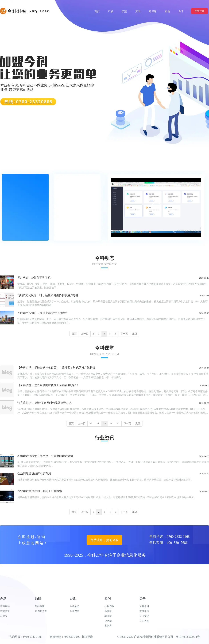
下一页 (124, 334)
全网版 (108, 621)
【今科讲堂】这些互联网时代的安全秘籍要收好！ (48, 385)
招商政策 (40, 606)
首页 (74, 334)
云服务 (4, 616)
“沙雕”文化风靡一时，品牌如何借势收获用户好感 (48, 295)
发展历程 (144, 611)
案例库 (108, 626)
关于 (142, 599)
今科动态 (75, 606)
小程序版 (109, 606)
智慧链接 (5, 611)
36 (111, 424)
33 (91, 424)
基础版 (108, 611)
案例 (108, 599)
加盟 (38, 599)
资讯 (73, 599)
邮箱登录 (87, 637)
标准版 (108, 616)
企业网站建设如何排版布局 (34, 473)
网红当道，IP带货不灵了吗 (34, 278)
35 (104, 424)
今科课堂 (75, 611)
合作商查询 (41, 611)
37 (118, 424)
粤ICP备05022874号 (188, 637)
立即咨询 (144, 621)
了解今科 (144, 606)
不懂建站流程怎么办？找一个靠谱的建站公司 (45, 456)
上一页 (85, 334)
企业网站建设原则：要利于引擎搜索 (40, 491)
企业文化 (144, 616)
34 (98, 424)
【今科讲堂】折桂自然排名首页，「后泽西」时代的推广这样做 (56, 368)
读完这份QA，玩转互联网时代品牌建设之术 (44, 403)
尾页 (135, 334)
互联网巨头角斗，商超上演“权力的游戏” (42, 313)
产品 (3, 599)
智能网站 (5, 606)
